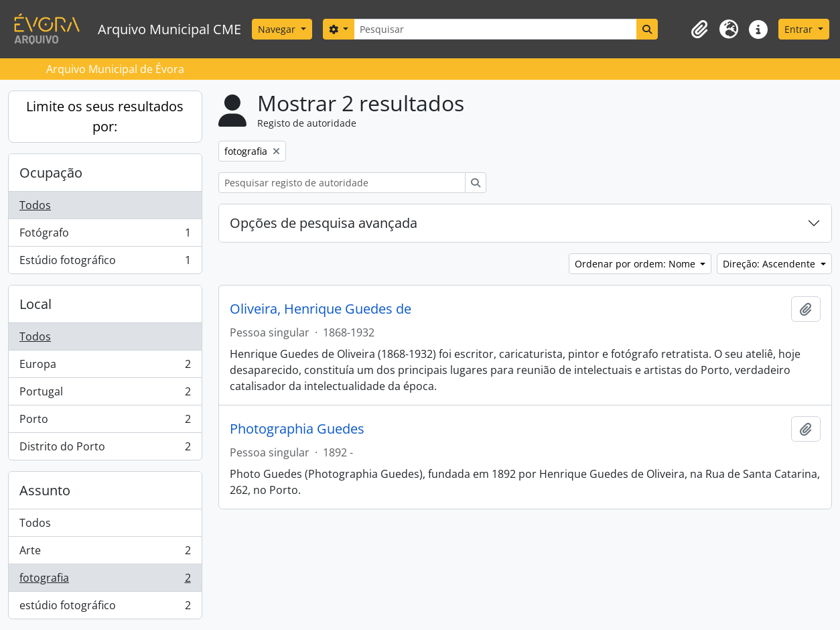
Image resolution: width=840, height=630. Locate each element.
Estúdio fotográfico (105, 263)
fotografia (105, 581)
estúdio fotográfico (105, 608)
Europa (105, 367)
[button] (699, 29)
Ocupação (51, 173)
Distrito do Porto (105, 449)
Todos (35, 205)
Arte (105, 553)
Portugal (105, 394)
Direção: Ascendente (770, 264)
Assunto (45, 490)
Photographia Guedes (297, 429)
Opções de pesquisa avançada (324, 223)
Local (36, 304)
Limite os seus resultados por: (105, 116)
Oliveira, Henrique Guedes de (321, 309)
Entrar (800, 29)
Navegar (278, 29)
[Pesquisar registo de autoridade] (342, 183)
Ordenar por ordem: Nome (636, 264)
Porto (105, 422)
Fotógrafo (105, 236)
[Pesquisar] (495, 29)
